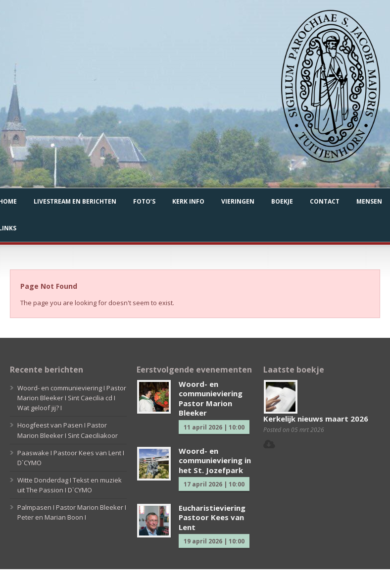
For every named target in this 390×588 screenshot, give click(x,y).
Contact (325, 201)
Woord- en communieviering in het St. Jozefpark (215, 460)
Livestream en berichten (75, 201)
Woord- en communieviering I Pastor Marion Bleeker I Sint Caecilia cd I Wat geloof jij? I (72, 398)
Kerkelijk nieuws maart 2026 (316, 419)
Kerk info (188, 201)
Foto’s (144, 201)
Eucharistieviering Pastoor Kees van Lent (212, 517)
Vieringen (238, 201)
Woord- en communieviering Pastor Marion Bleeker (211, 399)
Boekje (282, 201)
